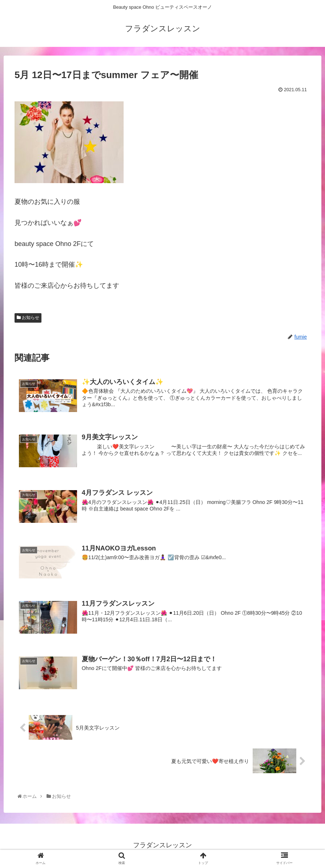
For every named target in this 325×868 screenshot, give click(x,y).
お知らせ (28, 323)
